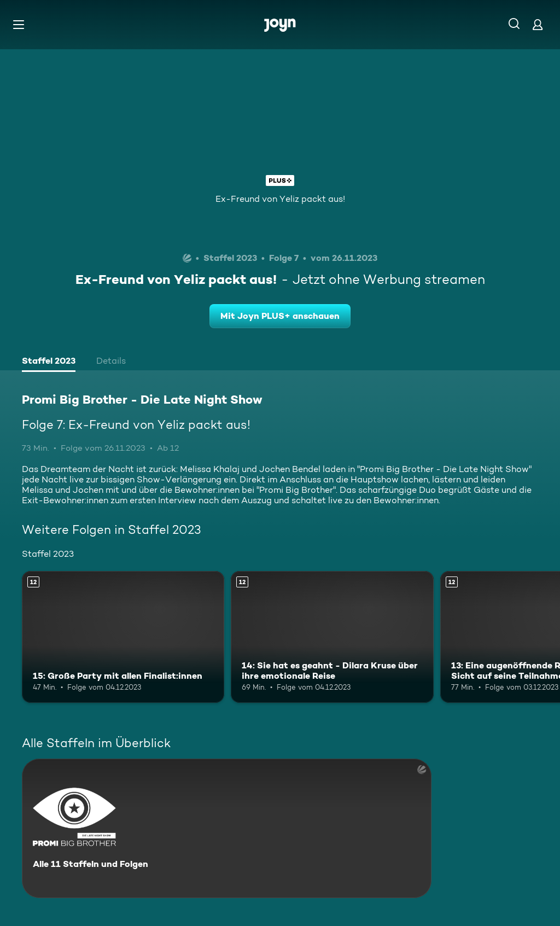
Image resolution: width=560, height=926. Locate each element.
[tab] (49, 362)
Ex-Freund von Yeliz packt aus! (280, 199)
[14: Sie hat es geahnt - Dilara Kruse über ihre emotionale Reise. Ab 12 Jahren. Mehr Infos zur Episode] (332, 637)
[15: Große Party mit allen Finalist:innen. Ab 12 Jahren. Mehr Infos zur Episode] (123, 637)
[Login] (538, 24)
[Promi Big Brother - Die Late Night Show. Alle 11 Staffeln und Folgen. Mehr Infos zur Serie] (227, 828)
